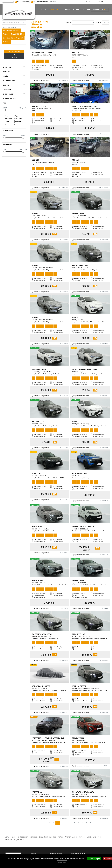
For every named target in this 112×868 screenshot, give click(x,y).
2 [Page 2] (62, 823)
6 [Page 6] (78, 823)
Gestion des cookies (78, 854)
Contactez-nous (8, 2)
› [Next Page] (86, 823)
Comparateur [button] (99, 10)
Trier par (69, 22)
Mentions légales (56, 854)
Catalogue (54, 10)
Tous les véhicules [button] (14, 52)
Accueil (44, 10)
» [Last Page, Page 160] (90, 823)
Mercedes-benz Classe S (12, 30)
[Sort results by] (83, 22)
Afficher (99, 22)
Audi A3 (6, 34)
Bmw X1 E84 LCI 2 (17, 34)
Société (76, 10)
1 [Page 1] (58, 823)
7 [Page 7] (83, 823)
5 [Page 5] (74, 823)
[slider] (5, 110)
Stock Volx (66, 10)
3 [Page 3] (66, 823)
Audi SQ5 (6, 42)
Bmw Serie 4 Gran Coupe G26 (13, 38)
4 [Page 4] (70, 823)
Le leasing (86, 10)
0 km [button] (14, 55)
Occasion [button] (14, 58)
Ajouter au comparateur (41, 80)
